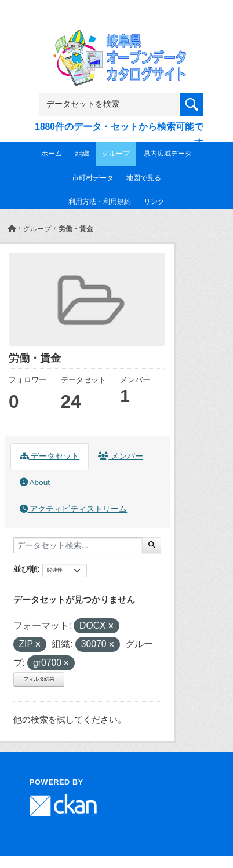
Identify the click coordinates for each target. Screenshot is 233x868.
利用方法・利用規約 (100, 202)
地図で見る (144, 178)
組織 (82, 154)
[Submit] (152, 545)
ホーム (52, 154)
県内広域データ (168, 154)
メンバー (121, 456)
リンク (154, 202)
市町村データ (93, 178)
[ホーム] (12, 229)
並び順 (26, 569)
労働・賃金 (76, 229)
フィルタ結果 (39, 679)
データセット (50, 456)
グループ (116, 154)
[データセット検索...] (78, 545)
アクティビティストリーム (74, 509)
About (35, 482)
